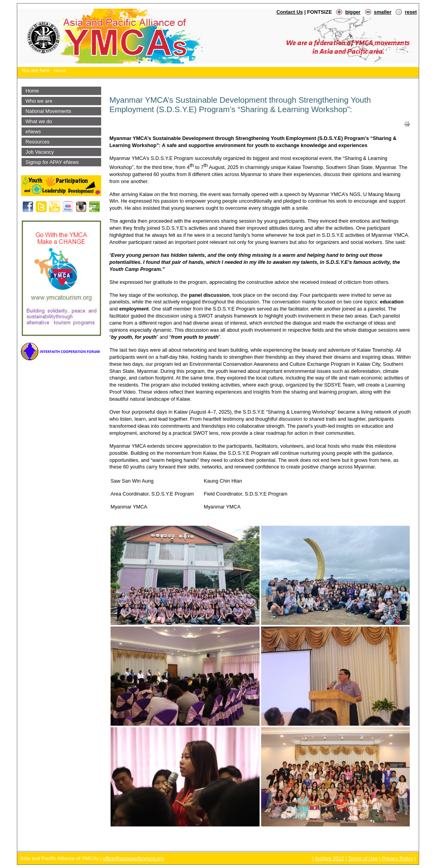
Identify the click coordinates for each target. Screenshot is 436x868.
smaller (383, 12)
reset (411, 12)
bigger (353, 12)
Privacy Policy (397, 858)
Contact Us (290, 12)
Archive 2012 (330, 858)
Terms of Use (363, 858)
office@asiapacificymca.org (133, 858)
